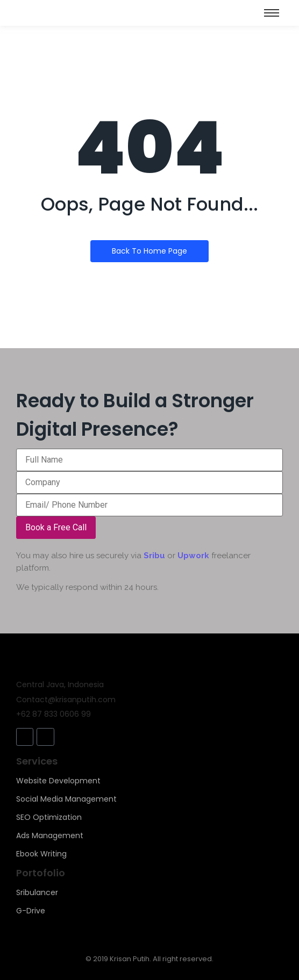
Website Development (58, 781)
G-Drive (31, 911)
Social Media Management (66, 799)
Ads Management (50, 835)
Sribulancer (37, 892)
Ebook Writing (41, 854)
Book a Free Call (56, 527)
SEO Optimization (49, 817)
